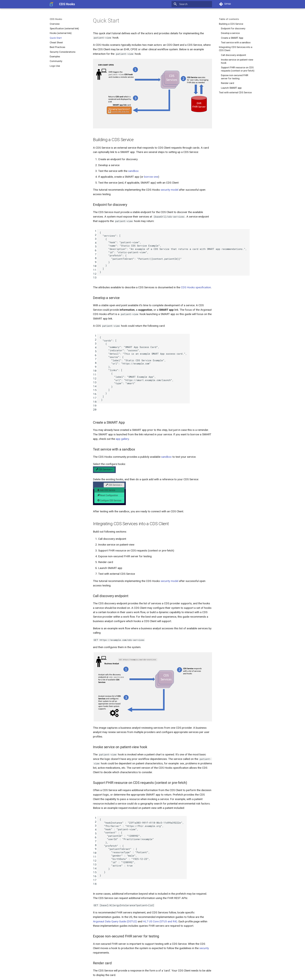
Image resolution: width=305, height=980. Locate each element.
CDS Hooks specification (196, 287)
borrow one (151, 177)
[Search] (192, 4)
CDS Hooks (56, 19)
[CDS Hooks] (52, 4)
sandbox (133, 171)
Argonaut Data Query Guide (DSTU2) (115, 921)
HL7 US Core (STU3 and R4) (160, 921)
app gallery (122, 439)
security (204, 948)
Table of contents (229, 19)
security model (169, 190)
